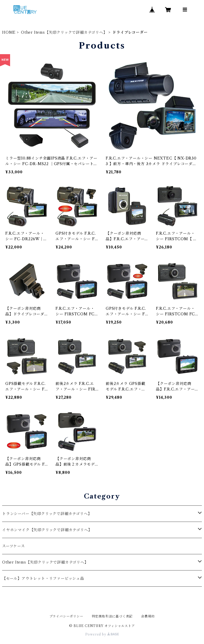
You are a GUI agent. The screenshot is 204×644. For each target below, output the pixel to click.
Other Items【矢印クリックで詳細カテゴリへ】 (64, 32)
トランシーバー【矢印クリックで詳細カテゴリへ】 (47, 514)
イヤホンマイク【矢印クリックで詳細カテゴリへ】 (47, 530)
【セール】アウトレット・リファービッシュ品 (43, 578)
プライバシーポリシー (66, 616)
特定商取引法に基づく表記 (112, 616)
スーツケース (14, 546)
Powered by (102, 634)
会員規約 (148, 616)
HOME (9, 32)
